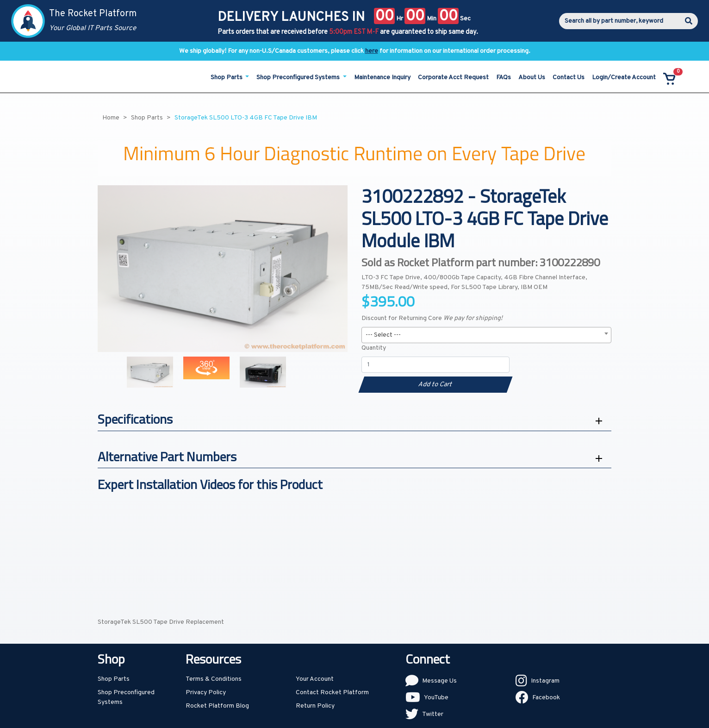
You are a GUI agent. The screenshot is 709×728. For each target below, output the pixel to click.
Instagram (545, 681)
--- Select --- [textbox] (383, 335)
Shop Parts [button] (227, 78)
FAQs (504, 78)
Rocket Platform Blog (217, 706)
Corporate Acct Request (453, 78)
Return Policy (315, 706)
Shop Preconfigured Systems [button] (299, 78)
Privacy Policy (206, 693)
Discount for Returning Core (432, 318)
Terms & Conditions (214, 679)
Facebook (546, 698)
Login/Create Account (624, 78)
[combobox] (486, 335)
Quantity (374, 348)
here (372, 51)
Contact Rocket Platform (332, 693)
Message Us (439, 681)
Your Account (315, 679)
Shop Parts (114, 679)
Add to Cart (435, 385)
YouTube (436, 698)
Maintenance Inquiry (382, 78)
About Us (532, 78)
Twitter (433, 714)
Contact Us (569, 78)
